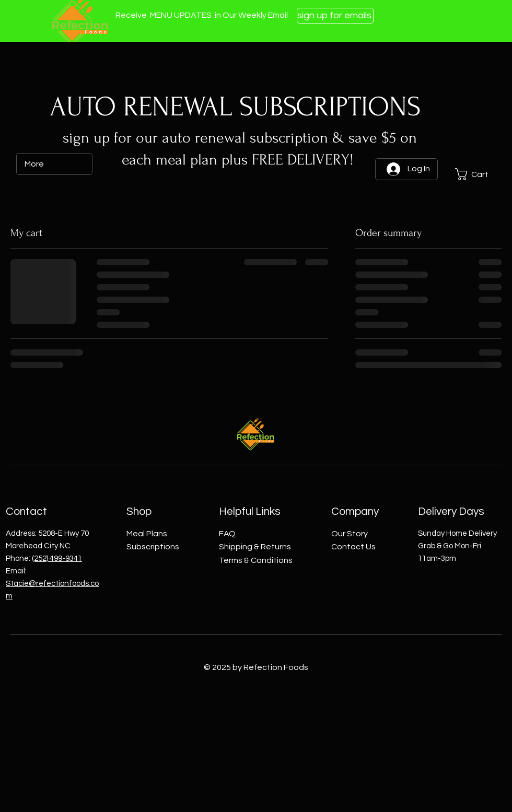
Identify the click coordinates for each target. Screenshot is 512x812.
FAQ (227, 534)
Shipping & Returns (255, 547)
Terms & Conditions (256, 560)
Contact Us (353, 547)
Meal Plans (147, 534)
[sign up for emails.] (335, 16)
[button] (478, 174)
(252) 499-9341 (57, 558)
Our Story (350, 534)
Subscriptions (153, 547)
